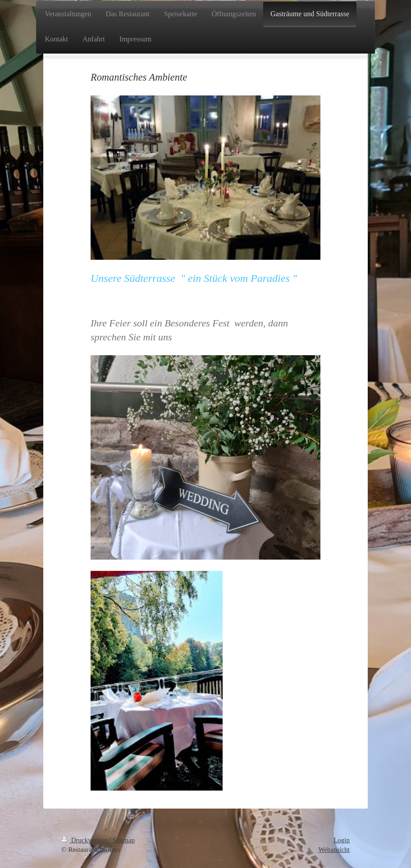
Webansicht (334, 850)
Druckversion (85, 840)
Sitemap (124, 840)
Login (342, 840)
